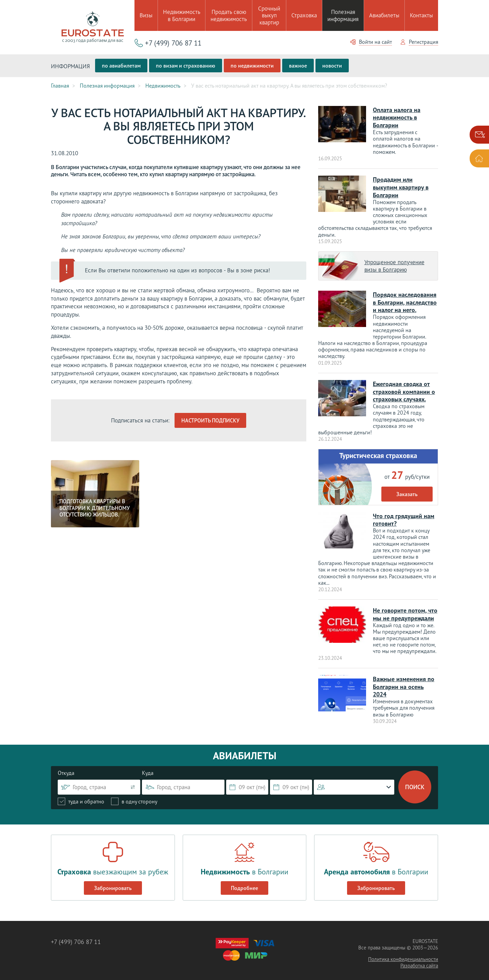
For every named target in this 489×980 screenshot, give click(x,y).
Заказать (407, 490)
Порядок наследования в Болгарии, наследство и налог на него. (405, 300)
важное (298, 66)
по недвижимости (252, 66)
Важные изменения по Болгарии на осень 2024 (404, 681)
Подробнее (244, 882)
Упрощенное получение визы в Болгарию (394, 264)
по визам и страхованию (186, 66)
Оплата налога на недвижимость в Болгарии (397, 117)
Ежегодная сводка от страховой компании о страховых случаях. (404, 389)
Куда (148, 767)
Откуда (66, 767)
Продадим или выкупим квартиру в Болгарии (401, 186)
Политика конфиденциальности (403, 953)
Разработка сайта (419, 960)
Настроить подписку (210, 420)
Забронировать (113, 882)
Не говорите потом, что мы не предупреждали (405, 610)
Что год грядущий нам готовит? (404, 516)
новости (332, 66)
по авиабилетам (121, 66)
